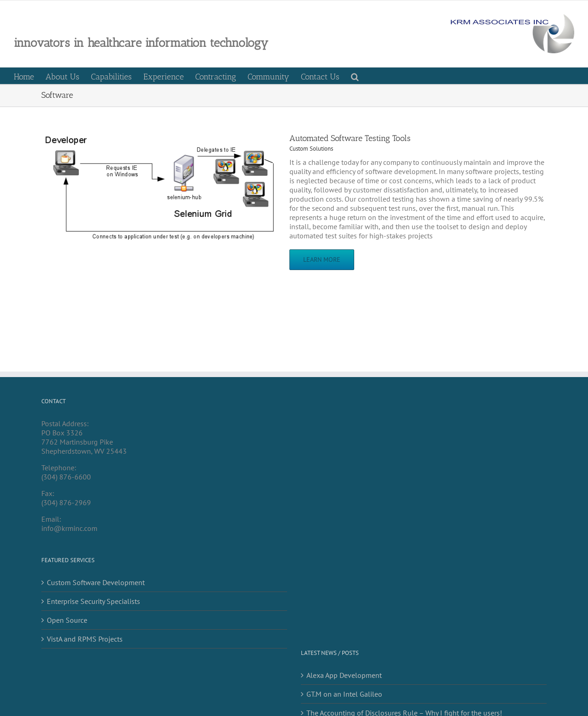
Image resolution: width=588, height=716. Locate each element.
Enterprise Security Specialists (93, 601)
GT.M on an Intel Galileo (344, 694)
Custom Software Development (96, 582)
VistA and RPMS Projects (85, 639)
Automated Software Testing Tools (350, 138)
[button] (355, 76)
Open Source (67, 620)
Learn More (322, 259)
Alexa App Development (344, 675)
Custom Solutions (311, 149)
